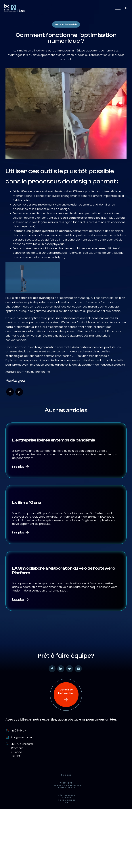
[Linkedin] (19, 392)
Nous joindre (67, 802)
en (127, 8)
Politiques (67, 785)
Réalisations (67, 797)
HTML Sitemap (67, 790)
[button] (118, 8)
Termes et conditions (67, 787)
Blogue (67, 800)
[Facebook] (10, 392)
